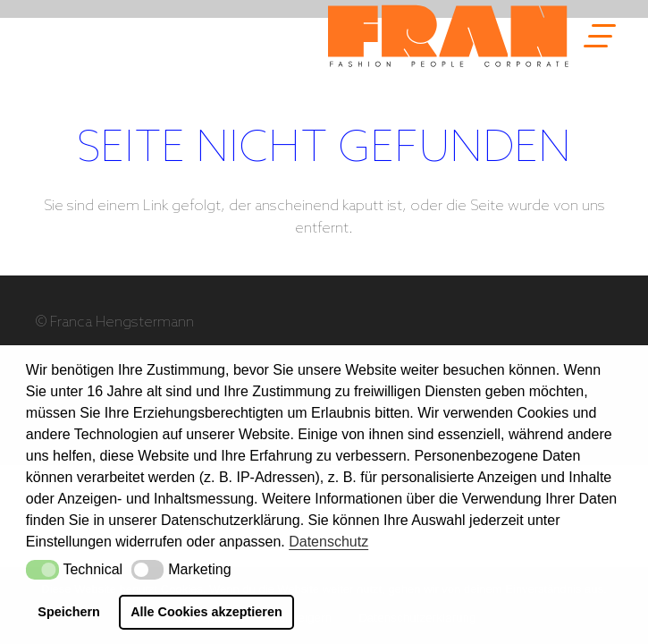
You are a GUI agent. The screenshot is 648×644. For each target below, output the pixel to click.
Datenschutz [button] (328, 542)
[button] (42, 570)
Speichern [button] (69, 612)
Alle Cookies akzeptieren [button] (206, 612)
